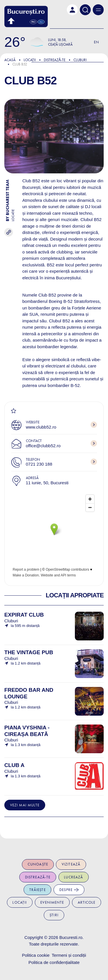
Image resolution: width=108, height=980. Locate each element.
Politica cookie (36, 955)
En (96, 42)
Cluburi (80, 60)
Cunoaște (38, 864)
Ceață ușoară (60, 44)
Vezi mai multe (25, 805)
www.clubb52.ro (41, 427)
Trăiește (38, 890)
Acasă (10, 60)
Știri (54, 915)
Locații (30, 60)
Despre (69, 890)
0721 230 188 (39, 464)
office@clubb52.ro (43, 446)
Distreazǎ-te (55, 60)
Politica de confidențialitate (54, 962)
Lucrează (73, 877)
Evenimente (52, 902)
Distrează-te (38, 877)
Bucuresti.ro (71, 937)
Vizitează (71, 864)
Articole (87, 902)
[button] (72, 10)
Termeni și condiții (69, 955)
